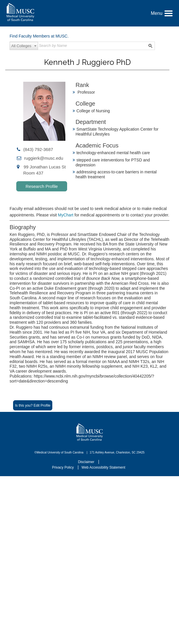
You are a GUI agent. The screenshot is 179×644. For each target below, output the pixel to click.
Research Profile (42, 186)
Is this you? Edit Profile (33, 405)
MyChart (66, 215)
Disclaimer (87, 462)
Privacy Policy (63, 467)
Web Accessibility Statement (104, 467)
